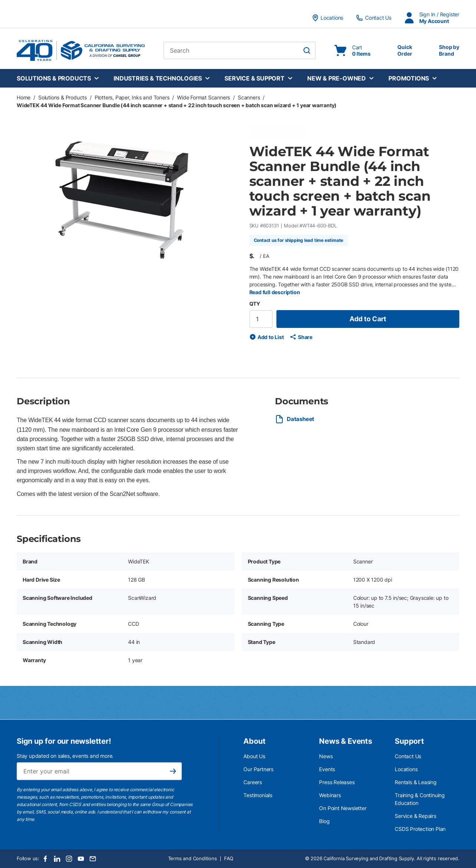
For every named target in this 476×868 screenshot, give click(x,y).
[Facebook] (45, 859)
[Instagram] (69, 859)
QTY (255, 304)
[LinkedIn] (57, 859)
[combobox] (239, 50)
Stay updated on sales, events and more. (65, 756)
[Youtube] (81, 859)
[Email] (93, 859)
